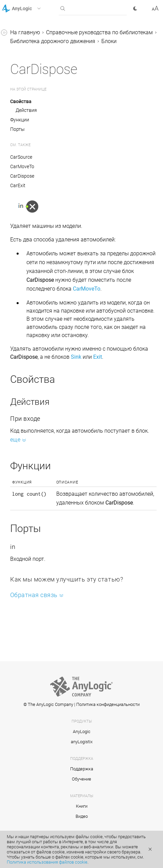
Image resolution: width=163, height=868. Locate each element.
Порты (17, 129)
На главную (25, 32)
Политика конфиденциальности (108, 704)
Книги (82, 806)
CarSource (21, 157)
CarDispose (22, 176)
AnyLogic (82, 732)
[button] (30, 8)
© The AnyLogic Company (48, 704)
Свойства (21, 101)
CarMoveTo (22, 166)
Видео (82, 816)
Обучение (81, 779)
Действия (26, 110)
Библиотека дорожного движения (53, 41)
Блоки (109, 41)
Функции (20, 120)
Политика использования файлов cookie (47, 862)
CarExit (18, 185)
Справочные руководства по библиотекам (99, 32)
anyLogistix (82, 742)
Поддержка (82, 769)
